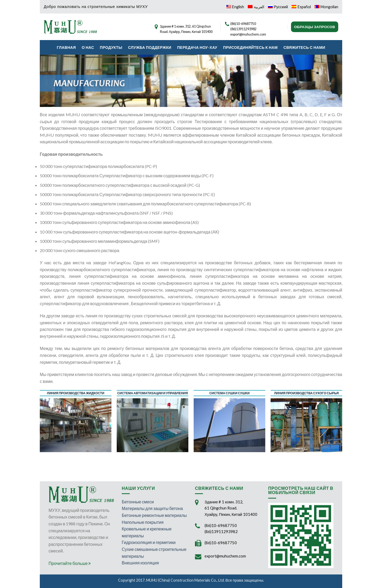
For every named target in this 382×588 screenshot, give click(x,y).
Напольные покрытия (143, 522)
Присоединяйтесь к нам (250, 47)
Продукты (111, 47)
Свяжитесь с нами (304, 47)
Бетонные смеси (138, 502)
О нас (88, 47)
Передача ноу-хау (197, 47)
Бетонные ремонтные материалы (154, 515)
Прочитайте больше (70, 563)
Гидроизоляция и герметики (149, 542)
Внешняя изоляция (140, 563)
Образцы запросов (315, 27)
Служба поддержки (150, 47)
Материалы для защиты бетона (152, 508)
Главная (66, 47)
